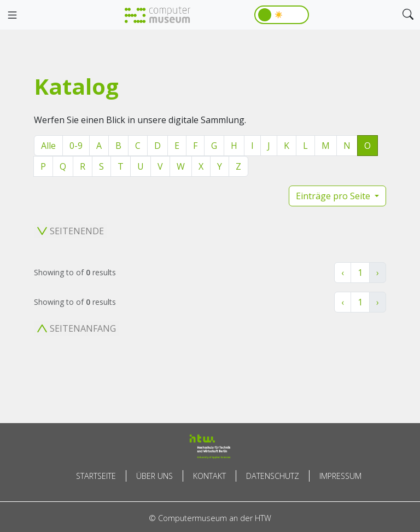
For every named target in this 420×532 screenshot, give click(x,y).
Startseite (96, 476)
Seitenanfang (77, 328)
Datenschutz (273, 476)
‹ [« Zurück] (343, 273)
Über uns (154, 476)
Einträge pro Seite (334, 196)
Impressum (340, 476)
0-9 (76, 146)
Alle (48, 146)
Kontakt (209, 476)
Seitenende (71, 231)
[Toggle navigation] (12, 15)
